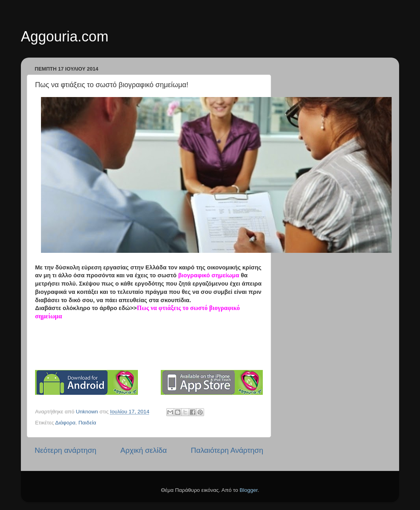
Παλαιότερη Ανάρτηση (227, 450)
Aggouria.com (65, 36)
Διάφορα (65, 423)
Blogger (249, 490)
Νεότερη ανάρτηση (66, 450)
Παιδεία (87, 423)
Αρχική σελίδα (144, 450)
